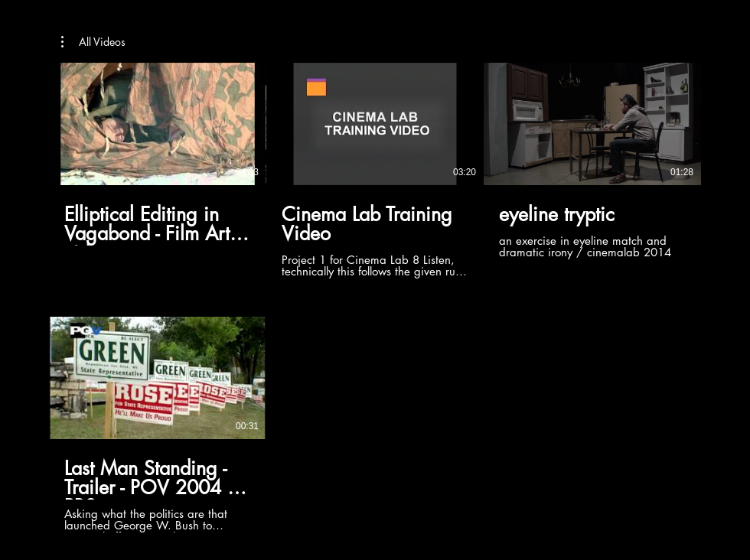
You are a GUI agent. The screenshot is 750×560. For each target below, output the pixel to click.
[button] (93, 42)
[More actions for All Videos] (93, 42)
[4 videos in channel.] (375, 298)
